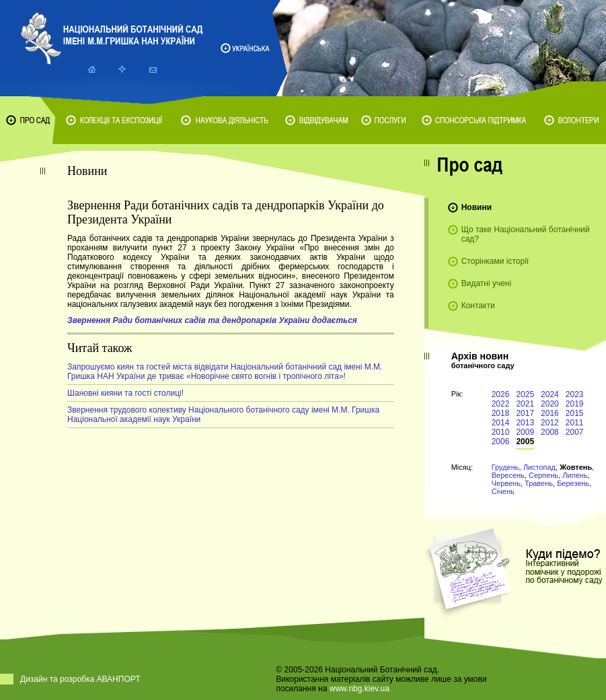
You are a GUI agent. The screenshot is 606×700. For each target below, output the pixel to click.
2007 (575, 432)
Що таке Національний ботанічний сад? (526, 234)
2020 (550, 404)
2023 (575, 394)
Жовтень (576, 467)
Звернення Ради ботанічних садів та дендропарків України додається (212, 320)
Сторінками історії (495, 261)
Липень (575, 475)
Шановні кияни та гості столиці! (125, 393)
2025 (525, 394)
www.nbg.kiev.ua (359, 689)
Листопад (539, 467)
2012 (550, 423)
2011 (575, 423)
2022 (501, 404)
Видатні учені (486, 283)
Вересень (508, 475)
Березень (573, 483)
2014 (501, 423)
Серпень (543, 475)
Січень (503, 491)
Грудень (505, 467)
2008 (550, 432)
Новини (477, 207)
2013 (525, 423)
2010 (501, 432)
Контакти (478, 306)
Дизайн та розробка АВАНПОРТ (80, 679)
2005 (525, 442)
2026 (501, 394)
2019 (575, 404)
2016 (550, 413)
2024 (550, 394)
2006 (501, 442)
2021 (525, 404)
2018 (501, 413)
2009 (525, 432)
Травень (539, 483)
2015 (575, 413)
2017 (525, 413)
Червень (506, 483)
